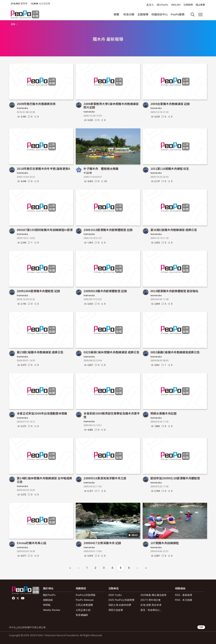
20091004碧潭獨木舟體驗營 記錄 (38, 291)
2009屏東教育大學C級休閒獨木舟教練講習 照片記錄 (111, 106)
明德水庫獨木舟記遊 (163, 413)
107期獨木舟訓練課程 (165, 543)
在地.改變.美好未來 (151, 605)
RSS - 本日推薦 (184, 600)
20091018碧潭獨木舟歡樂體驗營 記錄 (108, 230)
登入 (151, 5)
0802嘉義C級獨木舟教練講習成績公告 (175, 352)
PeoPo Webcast (85, 600)
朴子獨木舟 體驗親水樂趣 (101, 168)
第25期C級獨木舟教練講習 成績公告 (40, 352)
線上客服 (200, 5)
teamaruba (22, 108)
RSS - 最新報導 (184, 595)
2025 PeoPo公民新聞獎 (121, 600)
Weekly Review (52, 610)
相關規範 (48, 600)
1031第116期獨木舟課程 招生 (170, 168)
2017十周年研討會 (151, 600)
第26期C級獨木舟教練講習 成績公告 (174, 230)
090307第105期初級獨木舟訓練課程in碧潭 (45, 230)
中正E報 (88, 173)
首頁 (13, 24)
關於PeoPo (49, 595)
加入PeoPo (163, 5)
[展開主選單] (200, 15)
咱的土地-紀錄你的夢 (120, 605)
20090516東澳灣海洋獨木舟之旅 (105, 478)
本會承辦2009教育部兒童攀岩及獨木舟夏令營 (112, 415)
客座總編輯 (82, 615)
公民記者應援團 (84, 605)
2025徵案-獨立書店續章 (153, 595)
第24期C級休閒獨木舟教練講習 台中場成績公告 (44, 480)
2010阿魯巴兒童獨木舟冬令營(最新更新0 (43, 168)
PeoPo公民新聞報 (86, 595)
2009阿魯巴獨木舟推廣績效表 (36, 104)
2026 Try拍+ (115, 595)
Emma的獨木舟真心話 (31, 543)
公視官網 (188, 5)
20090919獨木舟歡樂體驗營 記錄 (105, 291)
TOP (201, 627)
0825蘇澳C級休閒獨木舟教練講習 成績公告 (111, 352)
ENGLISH (176, 5)
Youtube (23, 598)
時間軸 (47, 605)
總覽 (116, 14)
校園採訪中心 (160, 14)
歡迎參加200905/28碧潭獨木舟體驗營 (175, 478)
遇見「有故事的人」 (151, 610)
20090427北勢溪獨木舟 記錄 (102, 543)
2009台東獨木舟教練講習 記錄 (170, 104)
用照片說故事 (116, 610)
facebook (14, 598)
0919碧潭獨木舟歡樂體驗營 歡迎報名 (175, 291)
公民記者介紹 (83, 610)
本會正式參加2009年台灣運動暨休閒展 (42, 413)
